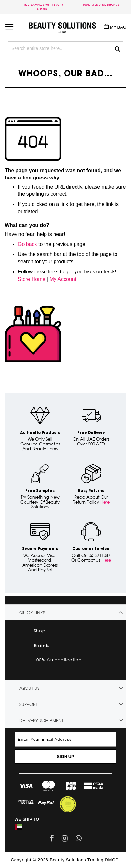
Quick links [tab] (32, 613)
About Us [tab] (29, 688)
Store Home (31, 279)
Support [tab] (28, 704)
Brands (42, 645)
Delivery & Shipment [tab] (41, 720)
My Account (63, 279)
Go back (27, 244)
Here (105, 502)
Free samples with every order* (43, 7)
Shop (40, 631)
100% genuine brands (101, 5)
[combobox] (65, 49)
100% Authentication (58, 660)
